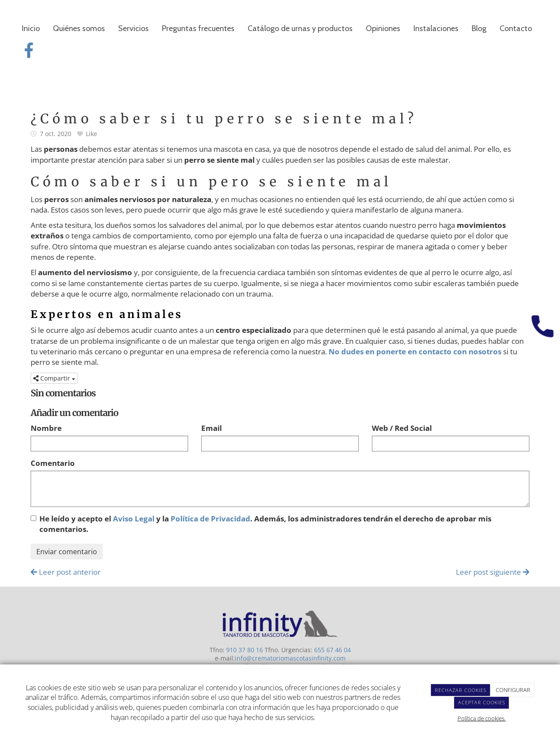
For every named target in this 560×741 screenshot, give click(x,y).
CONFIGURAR (513, 690)
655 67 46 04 (332, 650)
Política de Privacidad (210, 519)
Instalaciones (436, 28)
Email (212, 428)
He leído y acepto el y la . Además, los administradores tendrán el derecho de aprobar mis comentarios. (265, 524)
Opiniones (383, 28)
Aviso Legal (134, 519)
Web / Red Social (402, 428)
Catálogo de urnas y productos (300, 28)
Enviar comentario (67, 552)
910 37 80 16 (245, 650)
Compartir (54, 378)
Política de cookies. (482, 718)
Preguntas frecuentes (198, 28)
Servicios (133, 28)
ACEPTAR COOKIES (482, 702)
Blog (479, 28)
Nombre (46, 428)
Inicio (31, 28)
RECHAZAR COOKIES (461, 690)
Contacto (516, 28)
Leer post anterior (66, 572)
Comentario (53, 463)
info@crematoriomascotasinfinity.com (290, 658)
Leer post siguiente (493, 572)
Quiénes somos (79, 28)
